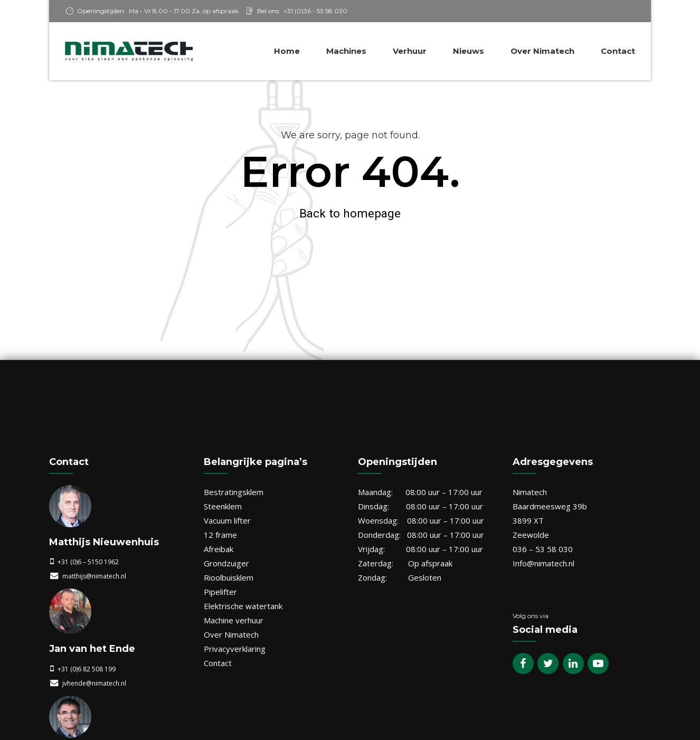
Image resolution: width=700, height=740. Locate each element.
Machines (346, 51)
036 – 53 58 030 (543, 549)
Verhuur (410, 51)
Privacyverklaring (235, 649)
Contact (618, 51)
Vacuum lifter (227, 520)
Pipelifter (220, 592)
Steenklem (223, 506)
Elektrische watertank (243, 606)
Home (287, 51)
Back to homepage (350, 213)
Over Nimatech (542, 51)
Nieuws (469, 51)
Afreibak (219, 549)
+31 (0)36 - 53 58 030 (315, 11)
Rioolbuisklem (229, 577)
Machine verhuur (234, 620)
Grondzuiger (226, 563)
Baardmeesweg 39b (550, 506)
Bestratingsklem (234, 492)
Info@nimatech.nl (543, 563)
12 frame (220, 535)
